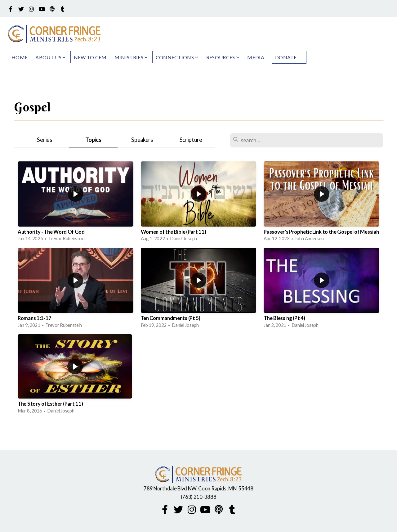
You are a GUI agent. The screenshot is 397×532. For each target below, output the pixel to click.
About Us (51, 57)
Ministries (131, 57)
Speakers (142, 140)
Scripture (191, 140)
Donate (286, 57)
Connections (177, 57)
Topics (93, 140)
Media (256, 57)
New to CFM (90, 57)
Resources (223, 57)
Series (44, 140)
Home (20, 57)
